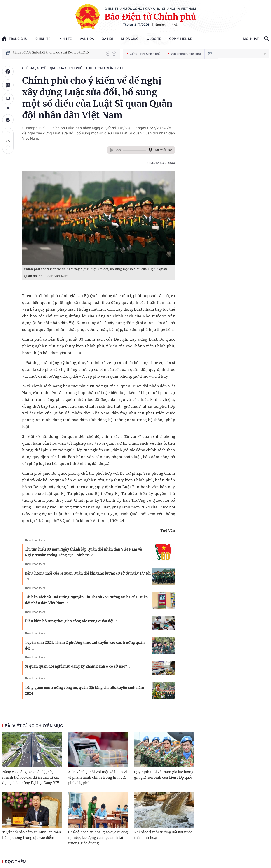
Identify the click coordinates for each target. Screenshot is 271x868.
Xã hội (107, 39)
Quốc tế (154, 39)
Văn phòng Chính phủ (184, 54)
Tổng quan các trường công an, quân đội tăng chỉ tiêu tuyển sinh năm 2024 (84, 690)
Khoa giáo (130, 39)
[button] (108, 54)
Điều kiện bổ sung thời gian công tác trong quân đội (71, 621)
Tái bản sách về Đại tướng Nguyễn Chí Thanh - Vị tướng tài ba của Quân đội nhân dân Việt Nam (86, 600)
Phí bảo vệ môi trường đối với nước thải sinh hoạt (163, 835)
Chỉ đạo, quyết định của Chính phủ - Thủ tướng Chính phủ (73, 68)
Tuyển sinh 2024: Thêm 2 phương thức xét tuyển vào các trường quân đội (85, 645)
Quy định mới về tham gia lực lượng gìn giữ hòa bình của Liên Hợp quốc (164, 775)
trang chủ (15, 38)
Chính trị (43, 39)
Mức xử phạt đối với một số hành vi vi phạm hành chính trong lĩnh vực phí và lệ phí (98, 777)
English (160, 25)
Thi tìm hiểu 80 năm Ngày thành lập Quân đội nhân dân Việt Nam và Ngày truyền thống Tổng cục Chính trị (83, 552)
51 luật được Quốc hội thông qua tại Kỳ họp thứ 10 (51, 53)
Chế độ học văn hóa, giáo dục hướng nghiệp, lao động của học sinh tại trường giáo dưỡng (98, 838)
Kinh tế (65, 39)
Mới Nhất (251, 39)
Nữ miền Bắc (164, 150)
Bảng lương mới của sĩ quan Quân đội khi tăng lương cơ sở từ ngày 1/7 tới (88, 576)
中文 (175, 25)
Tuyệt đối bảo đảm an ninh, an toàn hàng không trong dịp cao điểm (32, 835)
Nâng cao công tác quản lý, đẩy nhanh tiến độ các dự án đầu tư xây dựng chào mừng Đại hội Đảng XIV (31, 777)
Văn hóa (87, 39)
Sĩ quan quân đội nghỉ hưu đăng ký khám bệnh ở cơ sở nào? (78, 666)
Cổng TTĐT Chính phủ (144, 54)
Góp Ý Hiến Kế (181, 39)
